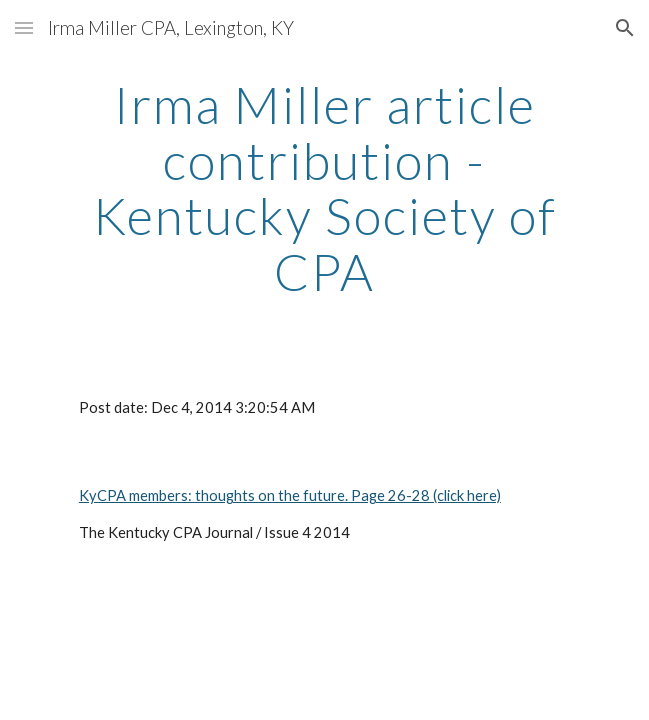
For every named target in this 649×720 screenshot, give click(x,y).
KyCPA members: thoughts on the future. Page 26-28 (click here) (290, 495)
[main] (324, 188)
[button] (24, 27)
